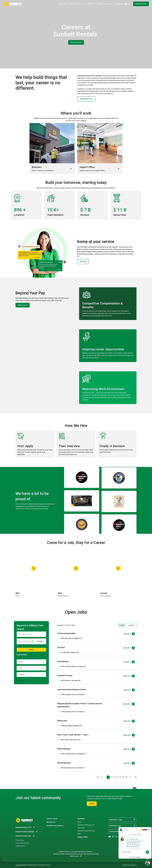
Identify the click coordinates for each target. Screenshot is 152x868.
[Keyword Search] (33, 634)
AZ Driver (61, 647)
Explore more (23, 305)
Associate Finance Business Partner (72, 690)
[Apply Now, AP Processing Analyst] (129, 634)
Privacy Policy (20, 840)
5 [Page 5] (117, 777)
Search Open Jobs (86, 99)
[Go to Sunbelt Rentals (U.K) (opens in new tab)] (25, 836)
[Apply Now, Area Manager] (129, 662)
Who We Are (91, 4)
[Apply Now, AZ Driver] (129, 648)
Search (31, 650)
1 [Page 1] (108, 777)
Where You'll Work (77, 4)
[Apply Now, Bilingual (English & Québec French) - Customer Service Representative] (129, 704)
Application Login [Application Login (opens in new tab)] (123, 820)
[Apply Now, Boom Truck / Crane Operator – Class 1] (129, 735)
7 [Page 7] (120, 777)
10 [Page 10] (126, 777)
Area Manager (63, 661)
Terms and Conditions (22, 843)
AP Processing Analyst (66, 633)
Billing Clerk (62, 721)
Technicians (81, 828)
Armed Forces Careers (105, 4)
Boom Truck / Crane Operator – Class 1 (73, 735)
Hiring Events (119, 4)
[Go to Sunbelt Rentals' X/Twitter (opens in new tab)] (116, 837)
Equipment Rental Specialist (86, 831)
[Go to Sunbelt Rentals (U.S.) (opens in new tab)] (25, 827)
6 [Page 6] (119, 777)
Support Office (83, 837)
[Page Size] (98, 777)
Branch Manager (64, 749)
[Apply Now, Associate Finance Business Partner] (129, 690)
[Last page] (136, 777)
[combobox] (26, 641)
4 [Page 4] (115, 777)
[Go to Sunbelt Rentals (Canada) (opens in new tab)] (27, 832)
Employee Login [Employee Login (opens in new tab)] (123, 825)
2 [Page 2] (111, 777)
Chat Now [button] (83, 262)
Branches (81, 819)
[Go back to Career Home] (13, 4)
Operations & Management (86, 825)
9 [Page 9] (124, 777)
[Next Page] (130, 777)
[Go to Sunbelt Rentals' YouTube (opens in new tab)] (110, 837)
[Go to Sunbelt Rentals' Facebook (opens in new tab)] (113, 837)
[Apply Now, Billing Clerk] (129, 721)
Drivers (80, 822)
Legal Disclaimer (21, 846)
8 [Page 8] (122, 777)
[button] (32, 641)
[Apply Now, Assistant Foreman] (129, 676)
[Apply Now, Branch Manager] (129, 749)
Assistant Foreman (65, 675)
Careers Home (63, 4)
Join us (92, 804)
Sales (79, 834)
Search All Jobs (141, 4)
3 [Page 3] (113, 777)
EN (129, 4)
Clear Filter (20, 680)
